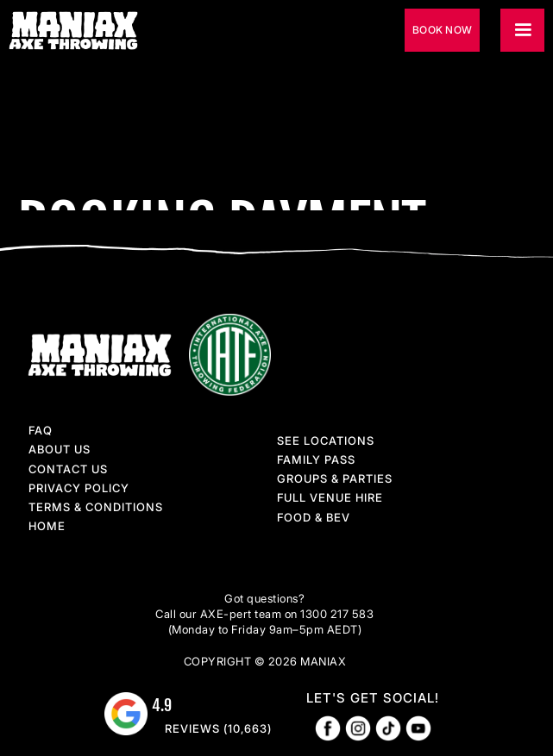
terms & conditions (96, 507)
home (47, 526)
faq (41, 430)
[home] (80, 30)
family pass (316, 459)
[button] (522, 30)
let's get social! (373, 698)
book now (442, 30)
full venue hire (330, 497)
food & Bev (314, 517)
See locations (326, 440)
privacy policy (79, 488)
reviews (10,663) (218, 728)
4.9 (162, 705)
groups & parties (335, 478)
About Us (60, 449)
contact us (68, 469)
